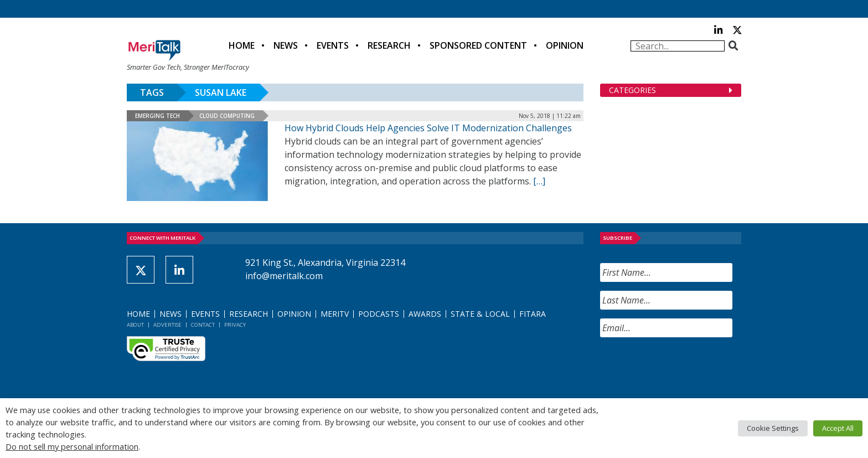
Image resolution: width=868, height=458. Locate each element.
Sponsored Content (478, 45)
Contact (203, 325)
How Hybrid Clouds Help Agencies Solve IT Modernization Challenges (428, 128)
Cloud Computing (227, 116)
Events (333, 45)
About (135, 325)
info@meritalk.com (284, 276)
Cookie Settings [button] (773, 428)
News (286, 45)
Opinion (565, 45)
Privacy (235, 325)
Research (389, 45)
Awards (425, 314)
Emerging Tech (157, 116)
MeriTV (335, 314)
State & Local (480, 314)
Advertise (167, 325)
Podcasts (379, 314)
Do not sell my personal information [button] (72, 446)
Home (242, 45)
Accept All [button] (838, 428)
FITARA (533, 314)
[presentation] (684, 368)
